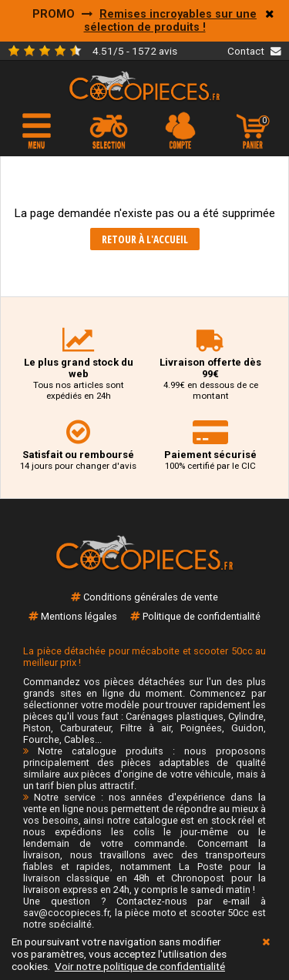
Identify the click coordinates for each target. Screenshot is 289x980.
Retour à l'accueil (145, 239)
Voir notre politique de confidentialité (140, 966)
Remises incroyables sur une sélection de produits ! (171, 21)
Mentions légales (79, 616)
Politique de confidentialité (202, 616)
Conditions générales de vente (151, 597)
